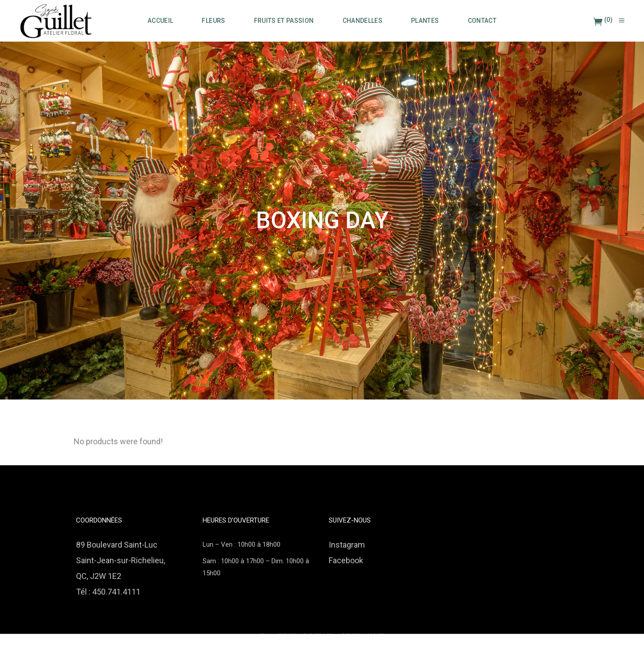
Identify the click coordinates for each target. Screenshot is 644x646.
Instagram (347, 545)
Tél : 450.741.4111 (108, 592)
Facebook (346, 560)
